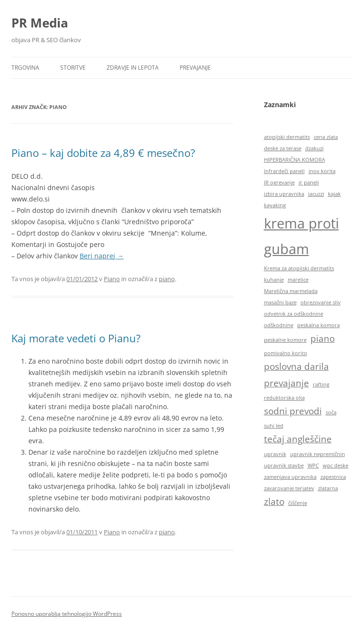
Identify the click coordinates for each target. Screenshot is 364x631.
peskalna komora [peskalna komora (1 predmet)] (318, 325)
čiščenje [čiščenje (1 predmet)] (298, 503)
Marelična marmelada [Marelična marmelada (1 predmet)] (291, 291)
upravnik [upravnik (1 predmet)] (275, 454)
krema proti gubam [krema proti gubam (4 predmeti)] (301, 236)
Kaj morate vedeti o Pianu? (76, 338)
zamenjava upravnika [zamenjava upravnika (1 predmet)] (290, 477)
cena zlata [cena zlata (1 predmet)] (326, 137)
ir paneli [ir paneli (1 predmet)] (309, 183)
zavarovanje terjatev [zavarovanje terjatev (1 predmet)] (289, 488)
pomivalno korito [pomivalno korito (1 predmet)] (286, 353)
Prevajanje (195, 68)
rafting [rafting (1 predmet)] (321, 384)
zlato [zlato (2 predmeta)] (274, 502)
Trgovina (25, 68)
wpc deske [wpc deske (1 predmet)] (336, 466)
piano (167, 279)
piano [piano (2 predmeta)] (323, 338)
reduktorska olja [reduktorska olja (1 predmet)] (284, 398)
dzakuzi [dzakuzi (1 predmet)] (314, 148)
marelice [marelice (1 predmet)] (298, 280)
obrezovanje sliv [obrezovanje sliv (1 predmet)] (321, 302)
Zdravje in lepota (133, 68)
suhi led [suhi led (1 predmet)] (274, 426)
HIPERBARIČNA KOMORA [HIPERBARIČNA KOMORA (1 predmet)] (295, 160)
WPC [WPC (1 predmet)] (313, 466)
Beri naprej (102, 256)
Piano (112, 279)
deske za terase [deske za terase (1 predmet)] (283, 148)
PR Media (40, 23)
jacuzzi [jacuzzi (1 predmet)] (316, 194)
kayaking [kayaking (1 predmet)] (275, 205)
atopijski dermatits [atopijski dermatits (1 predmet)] (287, 137)
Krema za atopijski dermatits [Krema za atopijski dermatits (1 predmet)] (299, 268)
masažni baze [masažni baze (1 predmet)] (280, 302)
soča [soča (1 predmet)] (331, 412)
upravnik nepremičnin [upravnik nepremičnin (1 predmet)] (318, 454)
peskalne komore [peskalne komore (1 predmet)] (285, 340)
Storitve (73, 68)
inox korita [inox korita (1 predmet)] (322, 171)
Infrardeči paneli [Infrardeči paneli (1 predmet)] (284, 171)
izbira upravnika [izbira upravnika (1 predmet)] (284, 194)
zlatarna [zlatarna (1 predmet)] (328, 488)
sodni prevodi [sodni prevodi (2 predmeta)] (293, 411)
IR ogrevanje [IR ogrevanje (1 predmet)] (279, 183)
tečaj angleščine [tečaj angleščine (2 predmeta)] (298, 439)
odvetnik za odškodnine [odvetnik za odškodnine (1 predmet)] (294, 314)
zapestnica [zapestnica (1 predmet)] (333, 477)
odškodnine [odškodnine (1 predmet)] (279, 325)
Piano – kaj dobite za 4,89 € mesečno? (103, 153)
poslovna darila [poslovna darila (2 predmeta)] (296, 366)
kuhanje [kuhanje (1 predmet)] (274, 280)
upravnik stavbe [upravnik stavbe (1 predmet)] (284, 466)
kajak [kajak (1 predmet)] (334, 194)
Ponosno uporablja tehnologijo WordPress (67, 614)
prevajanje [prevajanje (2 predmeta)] (287, 383)
